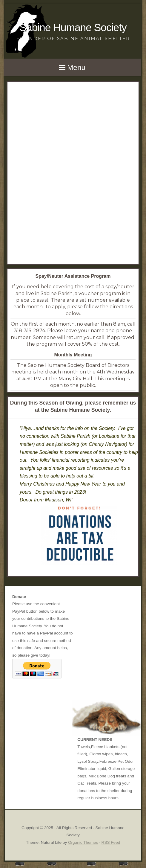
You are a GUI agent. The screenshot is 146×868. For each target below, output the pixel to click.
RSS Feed (111, 842)
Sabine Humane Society (73, 27)
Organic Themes (83, 842)
